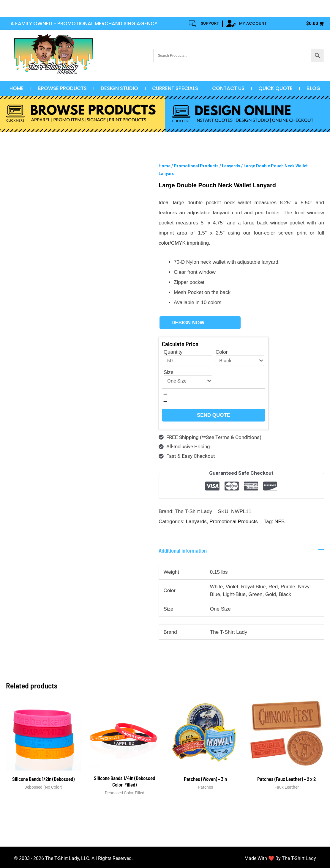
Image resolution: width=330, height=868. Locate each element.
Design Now (188, 323)
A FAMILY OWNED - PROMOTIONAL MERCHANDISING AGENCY (84, 23)
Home (17, 88)
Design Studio (119, 88)
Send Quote (214, 415)
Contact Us (228, 88)
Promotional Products (196, 166)
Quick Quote (275, 88)
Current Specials (175, 88)
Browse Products (62, 88)
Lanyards (231, 166)
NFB (280, 522)
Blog (314, 88)
